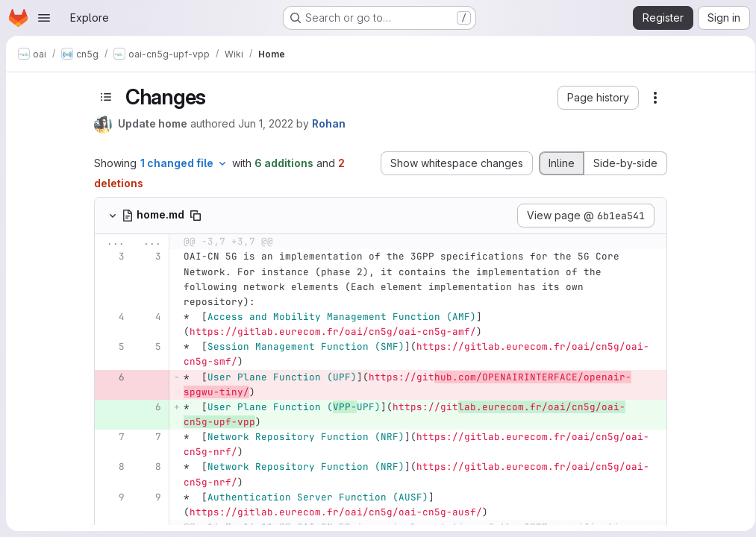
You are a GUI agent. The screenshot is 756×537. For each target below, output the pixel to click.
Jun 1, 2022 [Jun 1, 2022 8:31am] (263, 123)
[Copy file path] (193, 216)
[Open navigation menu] (44, 18)
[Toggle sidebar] (104, 97)
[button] (596, 98)
